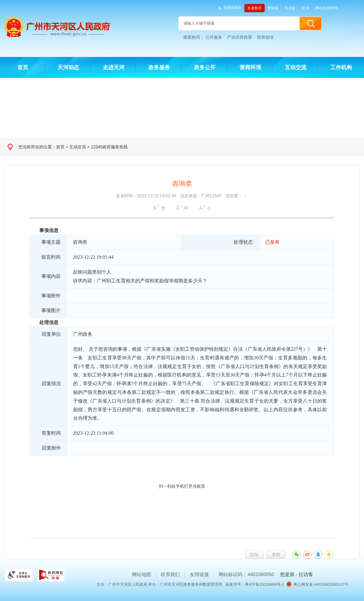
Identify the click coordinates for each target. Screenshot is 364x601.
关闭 (276, 555)
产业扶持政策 (240, 37)
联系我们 (170, 574)
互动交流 (78, 147)
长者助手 (255, 8)
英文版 (290, 8)
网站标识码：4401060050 (246, 574)
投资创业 (265, 37)
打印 (254, 555)
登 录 (305, 8)
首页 (60, 147)
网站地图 (142, 574)
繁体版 (273, 8)
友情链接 (199, 574)
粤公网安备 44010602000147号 (321, 584)
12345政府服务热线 (109, 147)
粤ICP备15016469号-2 (264, 584)
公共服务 (214, 37)
